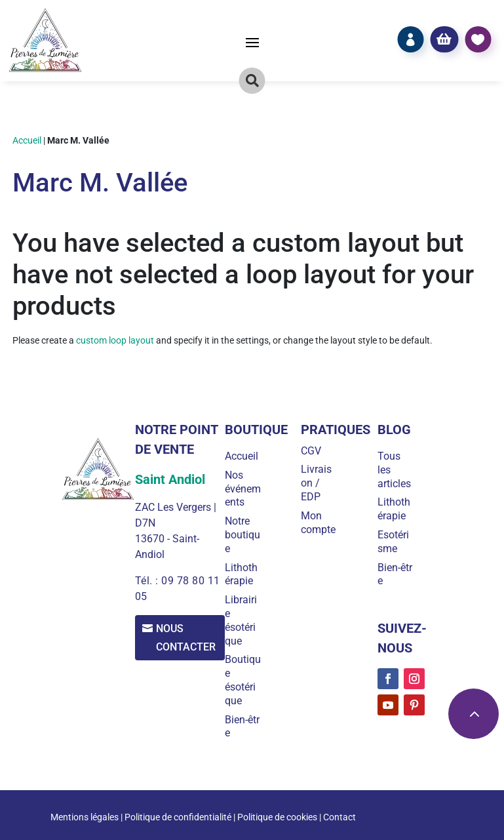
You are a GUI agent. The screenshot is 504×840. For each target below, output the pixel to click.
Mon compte (320, 523)
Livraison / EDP (318, 483)
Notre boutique (245, 535)
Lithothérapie (244, 574)
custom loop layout (115, 340)
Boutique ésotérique (243, 680)
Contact (339, 817)
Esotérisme (394, 542)
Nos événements (242, 489)
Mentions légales (85, 817)
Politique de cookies (277, 817)
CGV (313, 451)
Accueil (27, 140)
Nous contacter (188, 638)
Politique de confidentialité (178, 817)
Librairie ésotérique (243, 620)
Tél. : (147, 581)
